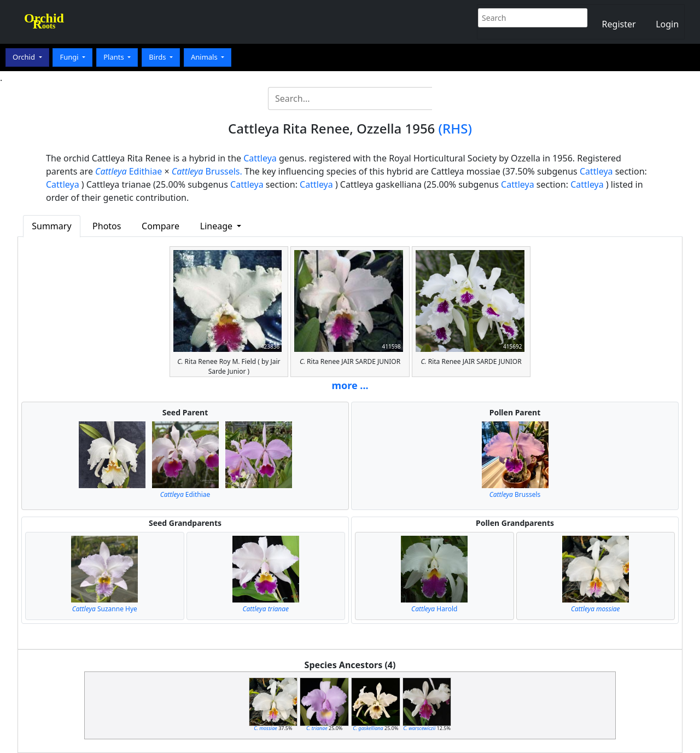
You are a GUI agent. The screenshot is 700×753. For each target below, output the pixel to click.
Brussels (515, 494)
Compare (161, 226)
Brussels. (207, 171)
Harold (434, 609)
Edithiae (129, 171)
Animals (205, 57)
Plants (115, 57)
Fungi (70, 57)
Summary (51, 226)
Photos (107, 226)
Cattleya (260, 158)
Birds (158, 57)
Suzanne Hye (105, 609)
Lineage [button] (217, 226)
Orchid (25, 57)
